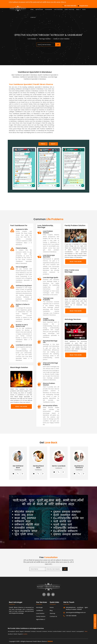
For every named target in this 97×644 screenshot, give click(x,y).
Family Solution (69, 9)
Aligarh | (22, 631)
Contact (33, 17)
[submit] (58, 45)
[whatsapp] (22, 474)
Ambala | (34, 631)
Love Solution (58, 9)
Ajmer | (18, 631)
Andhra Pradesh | (58, 631)
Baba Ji (78, 9)
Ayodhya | (11, 634)
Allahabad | (28, 631)
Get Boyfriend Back (38, 467)
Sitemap (52, 613)
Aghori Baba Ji (41, 619)
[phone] (18, 474)
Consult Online (95, 622)
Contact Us (53, 616)
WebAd (50, 641)
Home (32, 9)
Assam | (74, 631)
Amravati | (39, 631)
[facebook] (44, 594)
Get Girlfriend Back (18, 467)
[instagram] (48, 594)
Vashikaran (48, 9)
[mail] (13, 474)
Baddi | (16, 634)
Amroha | (50, 631)
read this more (21, 406)
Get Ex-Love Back (59, 466)
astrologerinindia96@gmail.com (72, 612)
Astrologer (39, 9)
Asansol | (69, 631)
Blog (84, 9)
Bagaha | (21, 634)
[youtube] (53, 594)
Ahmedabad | (12, 631)
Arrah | (64, 631)
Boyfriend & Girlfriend (79, 467)
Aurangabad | (80, 631)
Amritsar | (45, 631)
